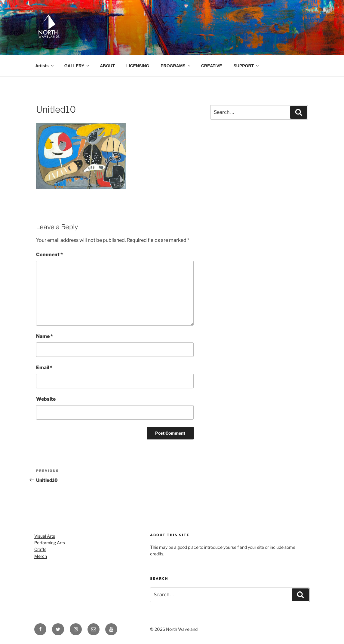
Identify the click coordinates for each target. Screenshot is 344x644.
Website (46, 399)
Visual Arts (45, 536)
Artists (45, 66)
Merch (41, 556)
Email (44, 368)
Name (45, 336)
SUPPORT (246, 66)
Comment (49, 255)
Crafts (40, 549)
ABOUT (107, 66)
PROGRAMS (176, 66)
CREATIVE (212, 66)
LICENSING (138, 66)
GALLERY (77, 66)
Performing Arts (50, 543)
